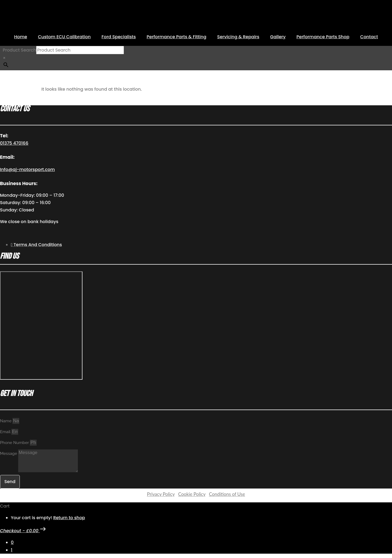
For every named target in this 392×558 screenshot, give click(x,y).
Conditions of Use (227, 494)
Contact (369, 37)
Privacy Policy (161, 494)
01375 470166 (14, 143)
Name (6, 421)
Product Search (19, 50)
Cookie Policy (192, 494)
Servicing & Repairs (238, 37)
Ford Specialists (119, 37)
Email (6, 432)
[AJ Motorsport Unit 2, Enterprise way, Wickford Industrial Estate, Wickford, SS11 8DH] (41, 326)
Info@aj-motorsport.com (27, 169)
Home (21, 37)
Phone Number (15, 443)
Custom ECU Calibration (64, 37)
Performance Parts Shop (323, 37)
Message (9, 454)
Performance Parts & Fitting (177, 37)
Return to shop (69, 518)
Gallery (278, 37)
